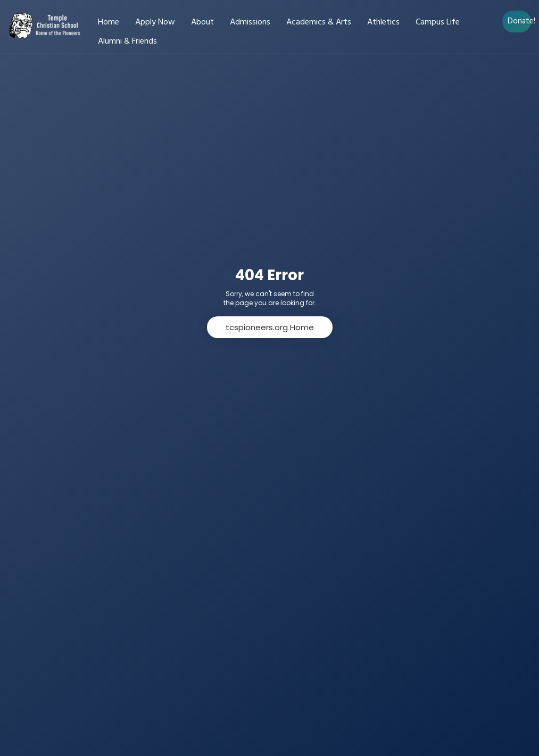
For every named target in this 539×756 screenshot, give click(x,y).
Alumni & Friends (127, 42)
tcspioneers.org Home (270, 327)
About (202, 23)
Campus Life (438, 23)
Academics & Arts (319, 23)
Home (109, 23)
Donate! (519, 21)
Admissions (250, 23)
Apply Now (155, 23)
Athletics (383, 23)
